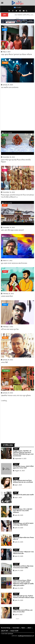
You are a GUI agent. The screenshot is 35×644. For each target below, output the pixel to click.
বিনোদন (16, 449)
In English (18, 7)
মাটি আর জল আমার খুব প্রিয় (10, 329)
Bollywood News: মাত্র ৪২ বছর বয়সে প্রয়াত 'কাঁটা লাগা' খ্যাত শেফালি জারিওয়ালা (23, 511)
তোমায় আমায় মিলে (7, 296)
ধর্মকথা (5, 205)
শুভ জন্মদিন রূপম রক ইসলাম (10, 87)
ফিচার (5, 30)
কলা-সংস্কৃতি (6, 238)
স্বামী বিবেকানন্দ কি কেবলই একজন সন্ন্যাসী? (23, 495)
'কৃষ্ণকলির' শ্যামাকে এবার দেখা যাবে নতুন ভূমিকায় (16, 396)
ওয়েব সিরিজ (6, 371)
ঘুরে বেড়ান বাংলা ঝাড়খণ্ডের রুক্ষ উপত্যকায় (14, 263)
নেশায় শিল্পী (4, 362)
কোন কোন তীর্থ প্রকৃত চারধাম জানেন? (12, 230)
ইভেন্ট (5, 170)
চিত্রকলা (5, 271)
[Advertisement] (17, 110)
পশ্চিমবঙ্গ (5, 63)
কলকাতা (16, 564)
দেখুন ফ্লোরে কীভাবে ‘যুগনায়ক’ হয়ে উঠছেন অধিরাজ (16, 54)
